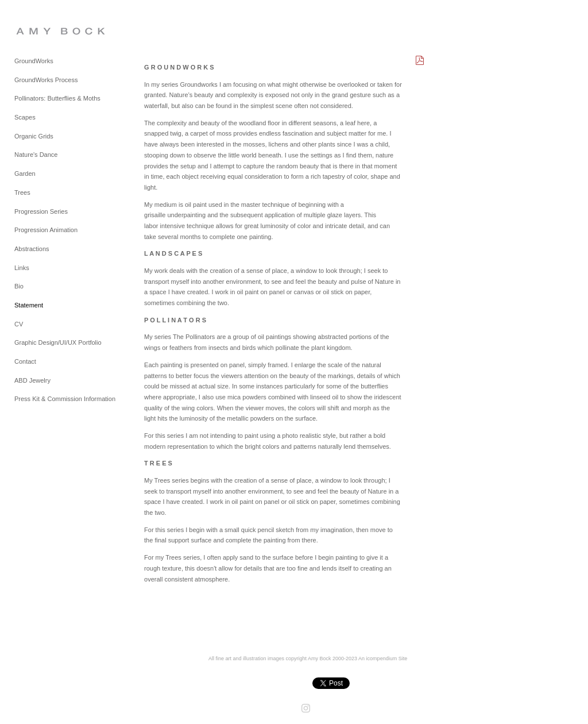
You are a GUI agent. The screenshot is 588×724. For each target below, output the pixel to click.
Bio (19, 286)
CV (19, 324)
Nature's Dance (36, 155)
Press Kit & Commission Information (65, 399)
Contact (25, 361)
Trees (22, 192)
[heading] (43, 31)
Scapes (25, 117)
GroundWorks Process (46, 80)
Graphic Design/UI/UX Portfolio (58, 342)
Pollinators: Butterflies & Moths (57, 98)
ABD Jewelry (32, 380)
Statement (29, 305)
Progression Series (41, 211)
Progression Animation (46, 230)
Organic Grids (34, 136)
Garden (25, 174)
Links (22, 268)
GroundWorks (34, 61)
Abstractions (32, 249)
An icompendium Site (383, 658)
